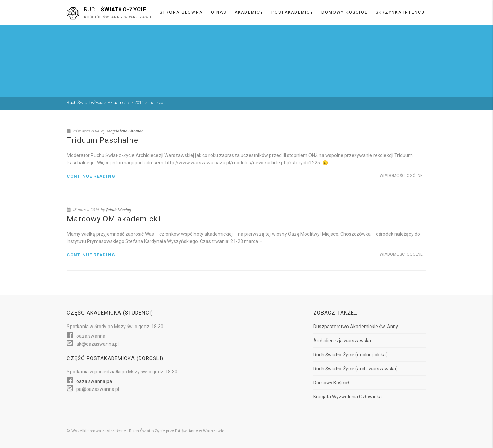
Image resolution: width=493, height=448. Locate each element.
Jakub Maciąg (119, 210)
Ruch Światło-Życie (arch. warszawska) (356, 369)
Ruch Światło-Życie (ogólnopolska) (350, 355)
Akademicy (249, 12)
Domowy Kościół (344, 12)
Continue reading (91, 176)
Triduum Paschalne (103, 140)
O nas (219, 12)
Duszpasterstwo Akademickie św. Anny (356, 327)
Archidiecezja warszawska (342, 341)
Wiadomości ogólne (401, 176)
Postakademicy (292, 12)
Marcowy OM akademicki (114, 219)
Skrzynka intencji (401, 12)
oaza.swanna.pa (94, 381)
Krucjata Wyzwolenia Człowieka (347, 397)
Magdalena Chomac (125, 131)
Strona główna (181, 12)
